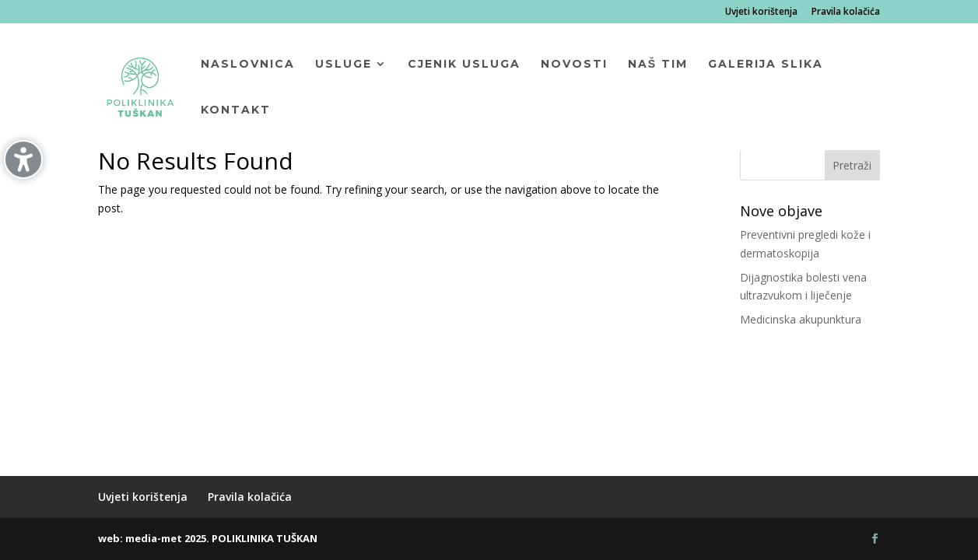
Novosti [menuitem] (574, 65)
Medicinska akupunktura (801, 319)
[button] (853, 165)
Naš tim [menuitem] (658, 65)
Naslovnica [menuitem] (248, 65)
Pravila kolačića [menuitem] (846, 12)
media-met (154, 538)
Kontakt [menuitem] (236, 110)
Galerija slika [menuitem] (766, 65)
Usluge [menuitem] (344, 65)
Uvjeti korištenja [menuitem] (761, 12)
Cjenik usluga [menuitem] (464, 65)
